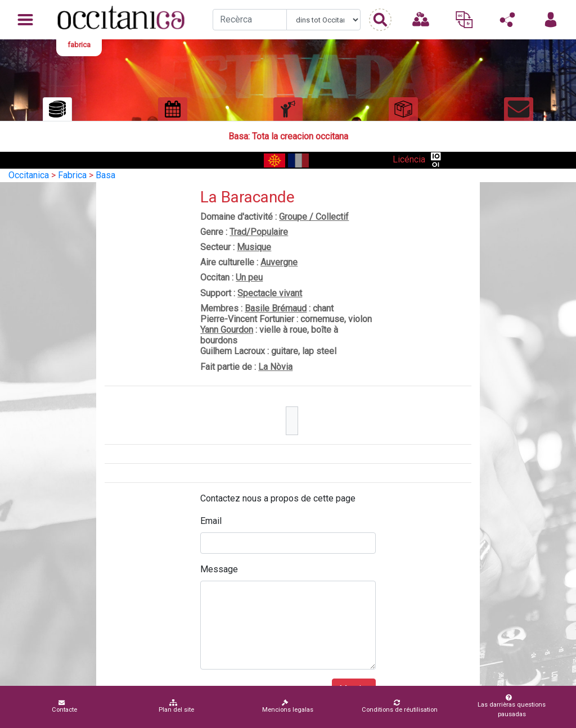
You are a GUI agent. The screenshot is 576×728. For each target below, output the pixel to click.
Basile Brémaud (276, 308)
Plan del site (176, 706)
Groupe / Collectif (314, 217)
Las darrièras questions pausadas (510, 706)
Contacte (64, 706)
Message (219, 569)
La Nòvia (275, 367)
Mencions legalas (288, 706)
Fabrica (72, 175)
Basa (105, 175)
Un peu (249, 277)
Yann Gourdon (227, 330)
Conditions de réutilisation (400, 706)
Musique (254, 247)
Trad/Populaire (259, 232)
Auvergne (279, 262)
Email (211, 521)
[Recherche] (250, 20)
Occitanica (29, 175)
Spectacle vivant (270, 293)
